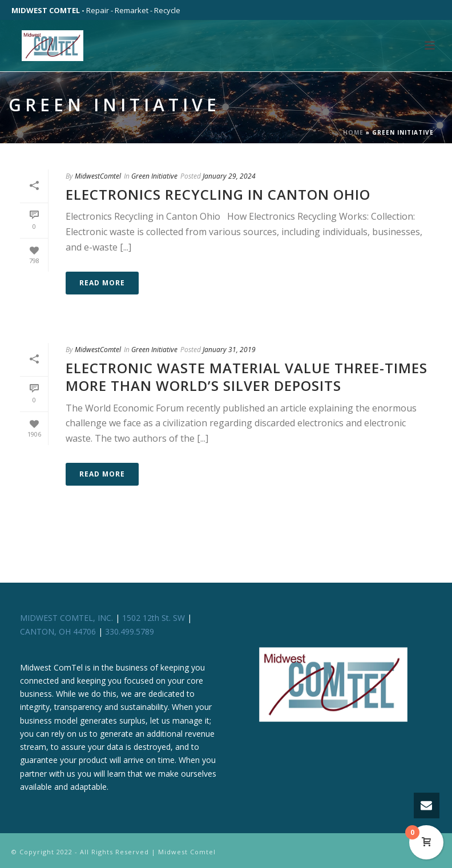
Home (353, 132)
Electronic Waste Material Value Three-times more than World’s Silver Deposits (247, 377)
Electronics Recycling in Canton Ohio (218, 194)
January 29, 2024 (229, 176)
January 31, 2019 (229, 350)
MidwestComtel (98, 176)
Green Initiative (154, 176)
